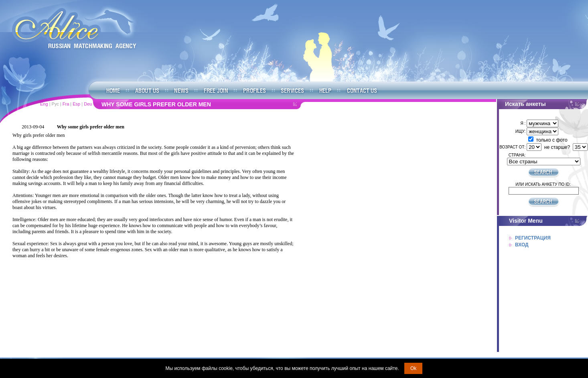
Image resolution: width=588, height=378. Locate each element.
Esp (76, 104)
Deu (88, 104)
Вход (522, 245)
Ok (413, 368)
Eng (44, 104)
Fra (66, 104)
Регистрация (533, 238)
